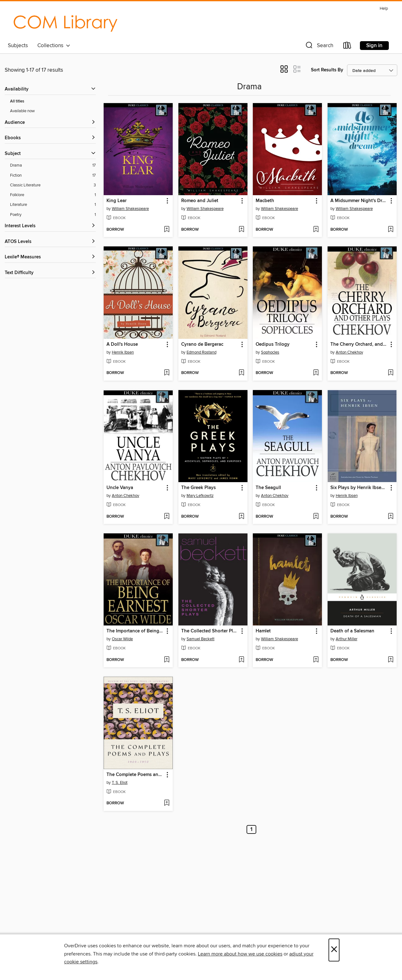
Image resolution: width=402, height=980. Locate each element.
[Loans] (347, 47)
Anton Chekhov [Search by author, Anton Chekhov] (349, 352)
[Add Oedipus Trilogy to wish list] (316, 373)
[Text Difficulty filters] (50, 273)
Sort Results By (327, 70)
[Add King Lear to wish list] (167, 230)
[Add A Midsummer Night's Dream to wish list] (391, 230)
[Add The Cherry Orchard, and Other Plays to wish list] (391, 373)
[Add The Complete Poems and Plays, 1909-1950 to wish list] (167, 803)
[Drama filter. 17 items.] (53, 165)
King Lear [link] (117, 201)
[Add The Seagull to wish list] (316, 517)
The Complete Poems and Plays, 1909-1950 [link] (135, 775)
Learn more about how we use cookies (240, 954)
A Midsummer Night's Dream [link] (359, 201)
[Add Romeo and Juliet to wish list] (241, 230)
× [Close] (334, 950)
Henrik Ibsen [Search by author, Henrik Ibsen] (123, 352)
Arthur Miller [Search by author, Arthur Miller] (347, 639)
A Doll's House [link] (122, 344)
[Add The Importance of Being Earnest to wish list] (167, 660)
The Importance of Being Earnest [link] (135, 631)
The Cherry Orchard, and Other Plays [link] (359, 344)
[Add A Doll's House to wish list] (167, 373)
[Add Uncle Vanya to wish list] (167, 517)
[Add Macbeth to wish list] (316, 230)
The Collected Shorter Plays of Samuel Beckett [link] (210, 631)
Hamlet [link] (263, 631)
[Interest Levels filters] (50, 226)
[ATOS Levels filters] (50, 242)
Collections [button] (54, 46)
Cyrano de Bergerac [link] (202, 344)
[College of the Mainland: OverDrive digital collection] (65, 22)
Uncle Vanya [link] (120, 488)
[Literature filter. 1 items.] (53, 205)
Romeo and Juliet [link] (200, 201)
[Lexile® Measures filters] (50, 257)
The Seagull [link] (268, 488)
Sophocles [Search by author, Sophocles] (270, 352)
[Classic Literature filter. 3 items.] (53, 185)
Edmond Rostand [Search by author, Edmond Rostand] (201, 352)
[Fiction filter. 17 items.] (53, 176)
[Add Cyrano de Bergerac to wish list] (241, 373)
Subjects (18, 46)
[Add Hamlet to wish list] (316, 660)
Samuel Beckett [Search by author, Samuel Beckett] (201, 639)
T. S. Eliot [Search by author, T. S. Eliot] (120, 783)
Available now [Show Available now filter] (22, 111)
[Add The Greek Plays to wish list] (241, 517)
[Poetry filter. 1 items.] (53, 215)
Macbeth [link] (265, 201)
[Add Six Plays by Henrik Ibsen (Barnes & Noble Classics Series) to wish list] (391, 517)
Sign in (374, 46)
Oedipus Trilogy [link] (273, 344)
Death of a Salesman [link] (352, 631)
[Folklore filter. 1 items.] (53, 195)
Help (384, 9)
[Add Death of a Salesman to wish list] (391, 660)
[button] (319, 47)
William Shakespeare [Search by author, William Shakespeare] (130, 209)
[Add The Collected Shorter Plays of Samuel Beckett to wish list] (241, 660)
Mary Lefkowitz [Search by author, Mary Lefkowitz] (200, 496)
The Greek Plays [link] (198, 488)
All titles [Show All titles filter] (17, 101)
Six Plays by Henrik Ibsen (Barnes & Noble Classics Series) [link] (359, 488)
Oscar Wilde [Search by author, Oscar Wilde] (122, 639)
